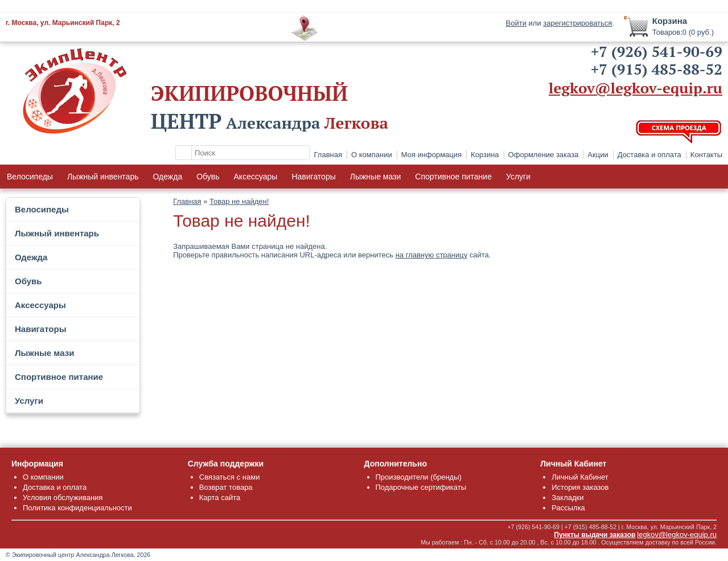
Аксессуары (256, 177)
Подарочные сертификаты (421, 487)
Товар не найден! (239, 201)
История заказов (580, 487)
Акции (598, 155)
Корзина (485, 155)
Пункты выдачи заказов (595, 535)
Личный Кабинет (580, 477)
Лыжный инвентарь (103, 177)
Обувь (208, 177)
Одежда (167, 177)
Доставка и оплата (649, 155)
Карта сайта (220, 497)
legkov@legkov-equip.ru (636, 88)
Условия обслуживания (63, 497)
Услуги (518, 177)
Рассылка (568, 508)
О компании (372, 155)
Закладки (567, 497)
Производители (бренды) (419, 477)
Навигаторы (313, 177)
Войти (516, 23)
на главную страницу (432, 255)
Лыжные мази (376, 177)
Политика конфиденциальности (77, 508)
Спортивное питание (453, 177)
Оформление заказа (544, 155)
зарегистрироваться (577, 23)
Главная (328, 155)
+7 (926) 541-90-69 (657, 51)
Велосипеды (30, 177)
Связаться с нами (230, 477)
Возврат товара (226, 487)
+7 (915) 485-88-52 (657, 69)
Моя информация (431, 155)
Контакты (706, 155)
